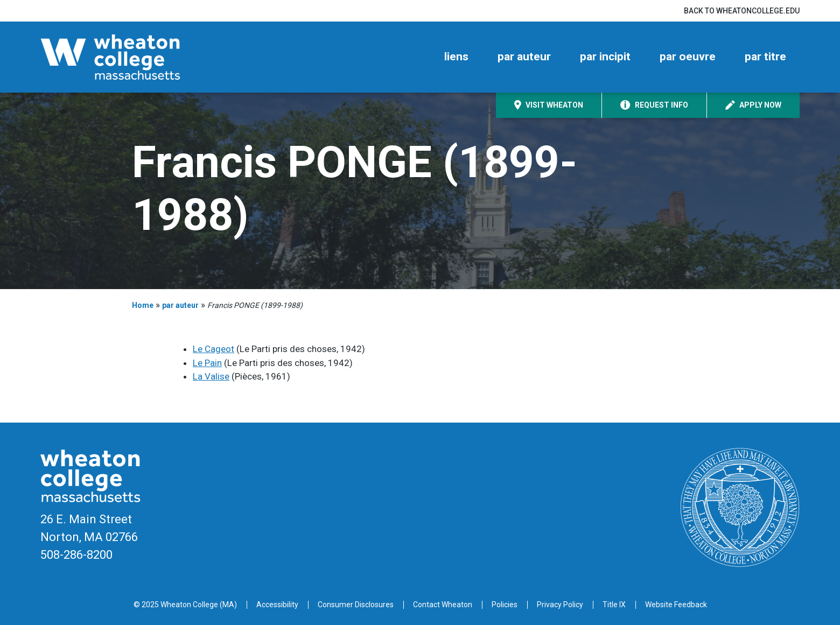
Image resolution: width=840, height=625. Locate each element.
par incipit (605, 57)
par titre (765, 57)
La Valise (211, 376)
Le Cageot (213, 349)
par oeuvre (688, 57)
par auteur (524, 57)
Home (143, 305)
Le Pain (207, 363)
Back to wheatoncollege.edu (742, 11)
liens (456, 57)
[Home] (129, 57)
